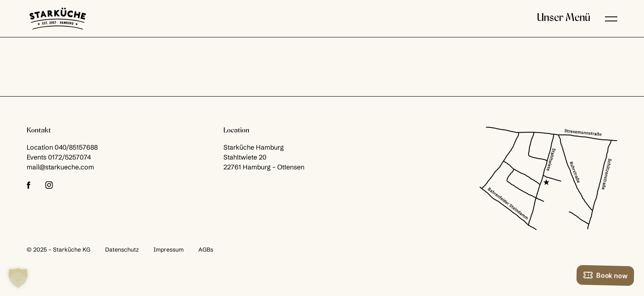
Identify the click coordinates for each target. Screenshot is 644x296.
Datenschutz (122, 250)
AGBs (206, 250)
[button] (611, 18)
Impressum (169, 250)
